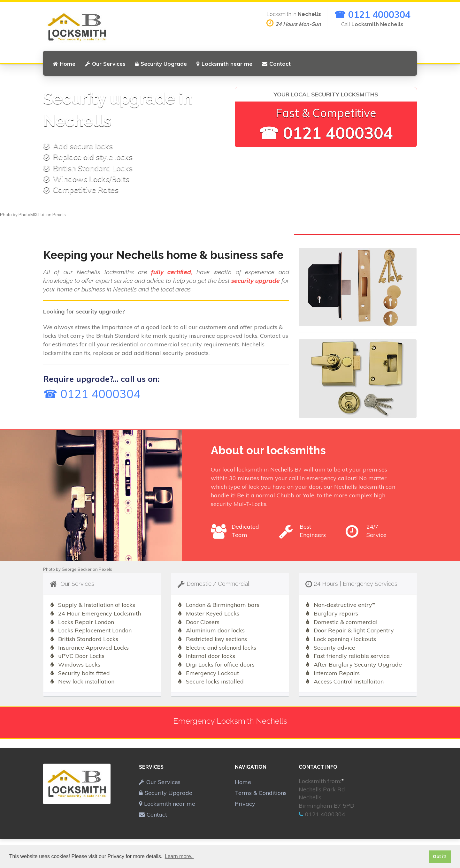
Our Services (105, 64)
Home (64, 64)
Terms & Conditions (261, 793)
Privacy (245, 804)
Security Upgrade (161, 64)
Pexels (59, 215)
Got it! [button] (440, 857)
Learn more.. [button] (179, 856)
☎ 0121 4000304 (372, 14)
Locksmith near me (224, 64)
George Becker (77, 569)
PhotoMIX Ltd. (32, 215)
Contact (276, 64)
